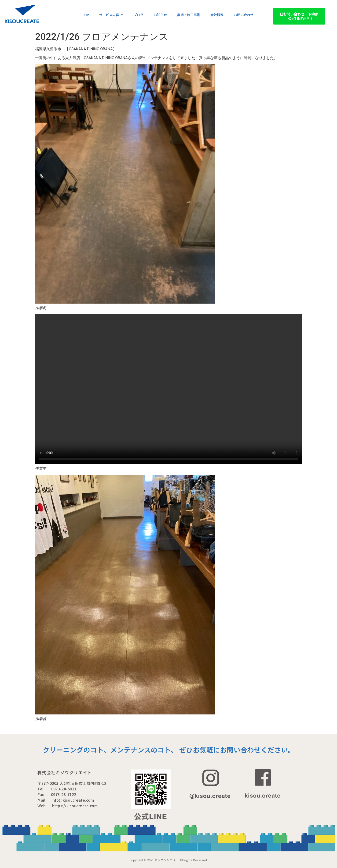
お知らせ (160, 15)
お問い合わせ (244, 15)
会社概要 (217, 15)
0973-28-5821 (64, 789)
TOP (85, 15)
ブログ (139, 15)
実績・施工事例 (189, 15)
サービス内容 (111, 15)
